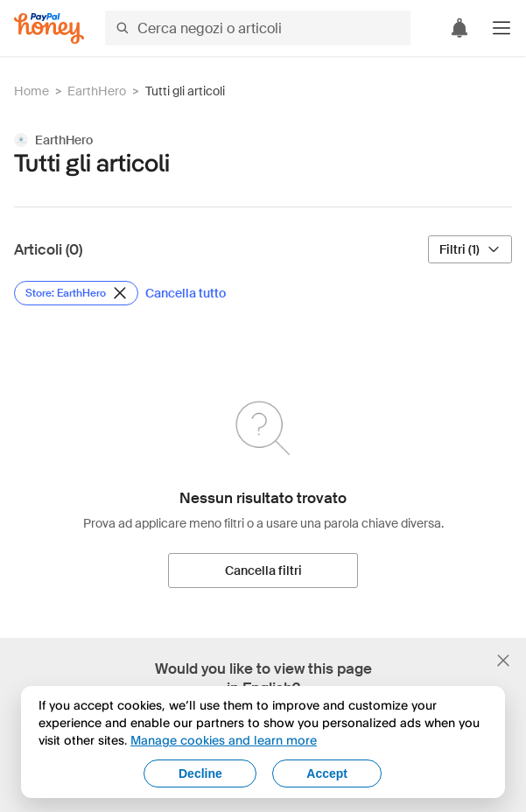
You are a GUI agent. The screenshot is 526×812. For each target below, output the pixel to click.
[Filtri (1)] (470, 249)
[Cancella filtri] (263, 570)
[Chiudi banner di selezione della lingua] (503, 661)
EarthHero (97, 91)
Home (32, 91)
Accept (327, 773)
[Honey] (49, 28)
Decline (200, 773)
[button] (501, 28)
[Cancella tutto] (186, 293)
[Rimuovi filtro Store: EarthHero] (76, 293)
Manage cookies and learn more (224, 740)
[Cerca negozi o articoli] (258, 28)
